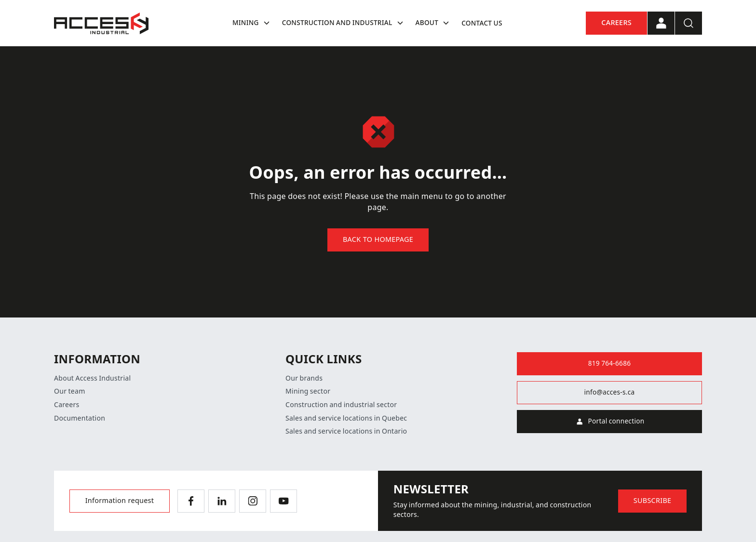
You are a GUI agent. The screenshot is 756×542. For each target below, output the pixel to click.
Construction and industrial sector (341, 405)
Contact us (482, 23)
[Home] (101, 23)
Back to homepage (378, 240)
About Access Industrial (92, 378)
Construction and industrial (344, 23)
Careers (616, 23)
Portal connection (610, 422)
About (434, 23)
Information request (120, 501)
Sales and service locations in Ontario (346, 431)
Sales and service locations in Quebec (346, 418)
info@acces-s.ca (610, 392)
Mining (252, 23)
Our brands (304, 378)
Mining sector (308, 391)
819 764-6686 (610, 363)
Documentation (80, 418)
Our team (70, 391)
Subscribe (653, 501)
